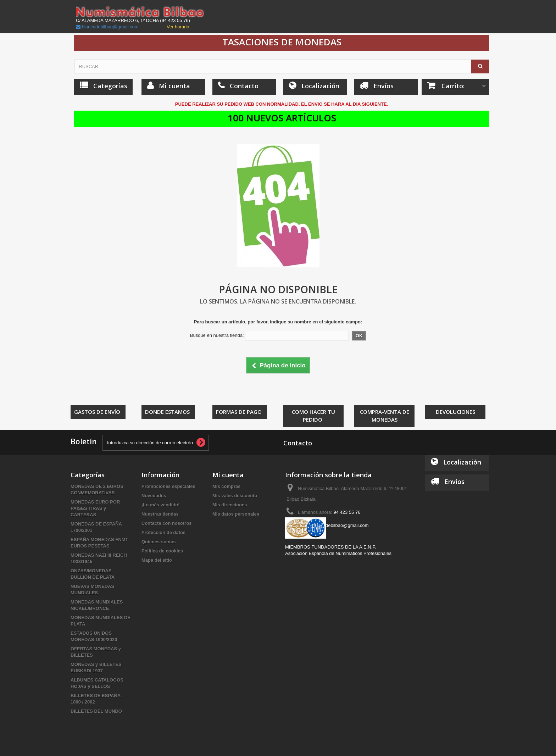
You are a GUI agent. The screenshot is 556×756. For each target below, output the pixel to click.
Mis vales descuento (235, 496)
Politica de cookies (162, 551)
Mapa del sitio (157, 560)
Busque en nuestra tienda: (217, 335)
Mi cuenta (228, 475)
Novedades (154, 496)
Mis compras (226, 486)
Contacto (298, 443)
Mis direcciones (230, 505)
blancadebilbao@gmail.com (110, 27)
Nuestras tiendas (160, 514)
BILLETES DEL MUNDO (96, 711)
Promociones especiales (168, 486)
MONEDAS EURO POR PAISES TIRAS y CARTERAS (95, 508)
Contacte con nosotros (167, 523)
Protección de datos (163, 532)
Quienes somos (159, 542)
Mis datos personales (236, 514)
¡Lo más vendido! (161, 505)
